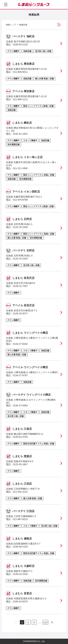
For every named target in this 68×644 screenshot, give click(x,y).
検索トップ (11, 25)
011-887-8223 (20, 519)
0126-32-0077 (20, 313)
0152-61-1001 (20, 134)
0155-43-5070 (20, 602)
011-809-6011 (20, 72)
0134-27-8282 (20, 344)
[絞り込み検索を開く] (59, 25)
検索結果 (23, 25)
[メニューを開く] (6, 5)
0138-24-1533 (20, 574)
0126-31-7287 (20, 286)
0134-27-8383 (20, 405)
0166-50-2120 (20, 44)
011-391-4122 (20, 492)
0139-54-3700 (20, 437)
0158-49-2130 (20, 547)
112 (45, 622)
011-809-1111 (20, 99)
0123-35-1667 (20, 464)
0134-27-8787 (20, 375)
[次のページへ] (52, 622)
